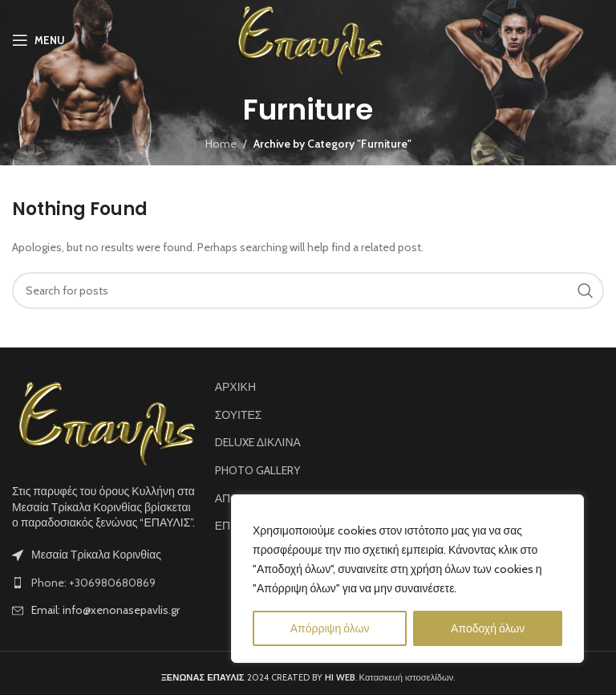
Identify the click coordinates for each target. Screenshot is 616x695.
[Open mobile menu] (38, 40)
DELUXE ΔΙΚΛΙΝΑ (258, 442)
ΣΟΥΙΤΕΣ (239, 415)
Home (221, 144)
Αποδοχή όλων (488, 628)
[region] (407, 579)
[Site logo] (308, 39)
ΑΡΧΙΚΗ (235, 387)
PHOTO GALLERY (257, 470)
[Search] (308, 291)
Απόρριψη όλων (330, 628)
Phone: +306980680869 (93, 583)
